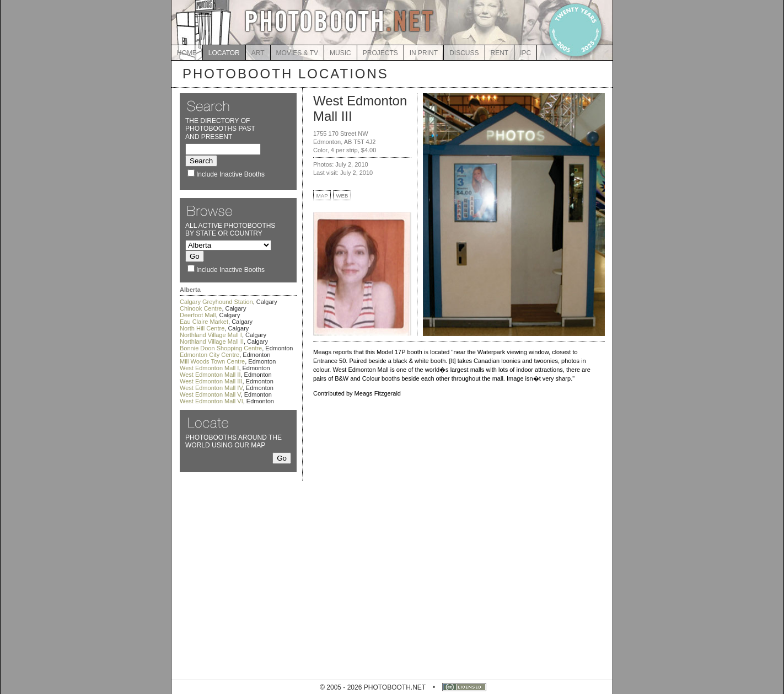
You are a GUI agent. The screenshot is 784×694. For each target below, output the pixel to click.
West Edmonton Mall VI (211, 401)
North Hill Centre (202, 328)
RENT (500, 53)
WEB (342, 196)
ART (258, 53)
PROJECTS (380, 53)
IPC (525, 53)
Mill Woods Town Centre (212, 361)
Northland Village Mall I (211, 335)
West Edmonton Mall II (210, 375)
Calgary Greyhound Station (216, 302)
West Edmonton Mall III (211, 381)
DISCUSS (464, 53)
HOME (187, 53)
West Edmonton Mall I (209, 368)
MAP (322, 196)
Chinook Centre (201, 308)
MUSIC (340, 53)
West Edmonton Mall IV (211, 388)
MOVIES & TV (297, 53)
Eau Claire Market (204, 322)
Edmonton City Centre (210, 355)
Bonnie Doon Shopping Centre (221, 348)
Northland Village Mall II (212, 341)
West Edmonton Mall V (210, 394)
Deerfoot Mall (198, 315)
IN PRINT (424, 53)
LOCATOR (224, 53)
